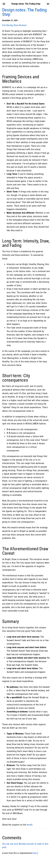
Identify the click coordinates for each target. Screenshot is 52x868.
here (29, 825)
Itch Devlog (7, 25)
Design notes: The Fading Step (24, 12)
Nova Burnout (20, 25)
